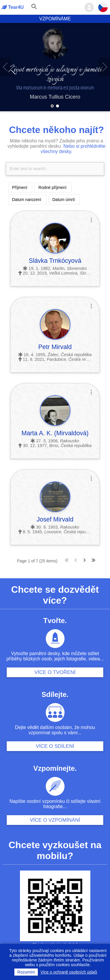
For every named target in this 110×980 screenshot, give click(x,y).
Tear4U (13, 7)
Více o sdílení (55, 746)
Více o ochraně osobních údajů (69, 972)
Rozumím (26, 972)
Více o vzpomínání (55, 820)
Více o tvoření (55, 672)
